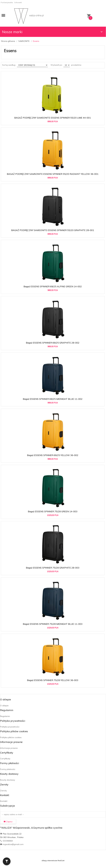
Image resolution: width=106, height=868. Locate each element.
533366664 (6, 841)
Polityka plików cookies (11, 737)
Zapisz (8, 822)
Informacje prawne (9, 748)
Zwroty (3, 791)
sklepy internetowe (49, 860)
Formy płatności (8, 769)
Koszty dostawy (8, 780)
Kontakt (4, 801)
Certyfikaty (5, 759)
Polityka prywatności (10, 727)
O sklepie (4, 706)
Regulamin (5, 716)
